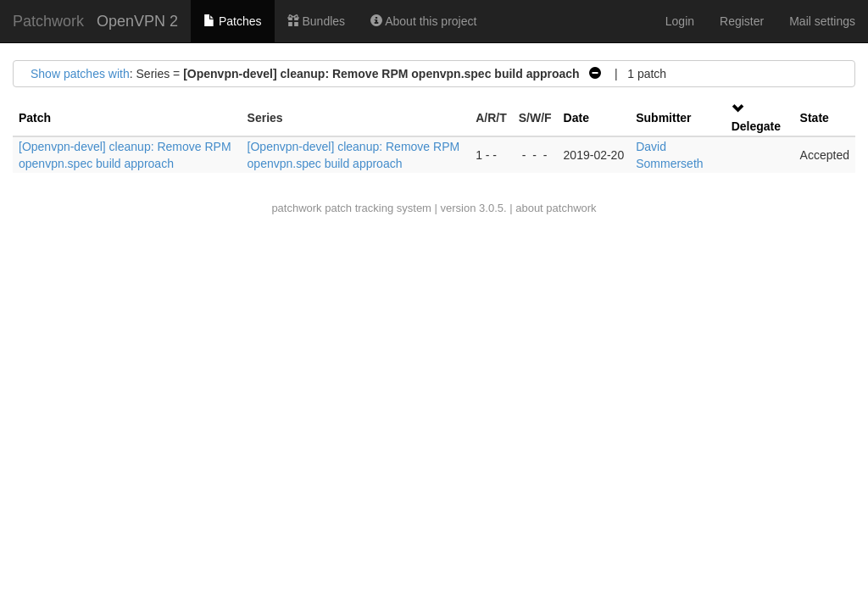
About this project (423, 21)
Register (742, 21)
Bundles (316, 21)
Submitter (663, 118)
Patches (232, 21)
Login (680, 21)
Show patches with (80, 74)
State (815, 118)
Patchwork (48, 21)
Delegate (756, 126)
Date (576, 118)
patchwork (296, 208)
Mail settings (822, 21)
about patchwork (556, 208)
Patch (35, 118)
